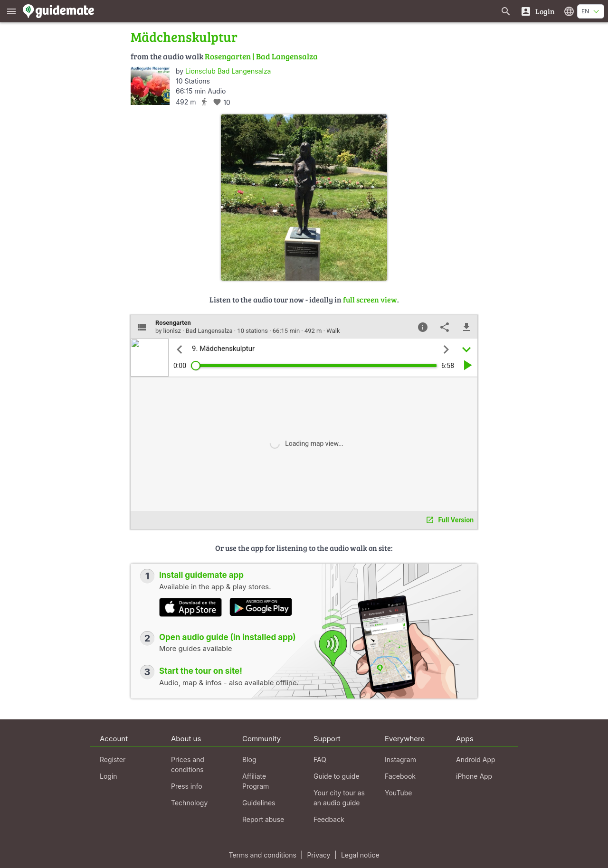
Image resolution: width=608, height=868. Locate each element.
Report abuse (263, 819)
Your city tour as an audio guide (339, 798)
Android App (476, 759)
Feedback (329, 819)
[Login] (537, 11)
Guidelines (259, 803)
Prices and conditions (188, 764)
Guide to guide (337, 776)
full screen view (370, 299)
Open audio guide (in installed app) (228, 637)
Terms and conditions (262, 855)
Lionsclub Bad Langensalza (228, 71)
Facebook (400, 776)
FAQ (320, 759)
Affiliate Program (256, 781)
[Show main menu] (11, 11)
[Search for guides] (506, 11)
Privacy (318, 855)
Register (113, 759)
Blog (249, 759)
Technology (189, 803)
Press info (187, 786)
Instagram (400, 759)
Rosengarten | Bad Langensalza (261, 56)
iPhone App (474, 776)
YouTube (398, 793)
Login (109, 776)
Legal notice (360, 855)
